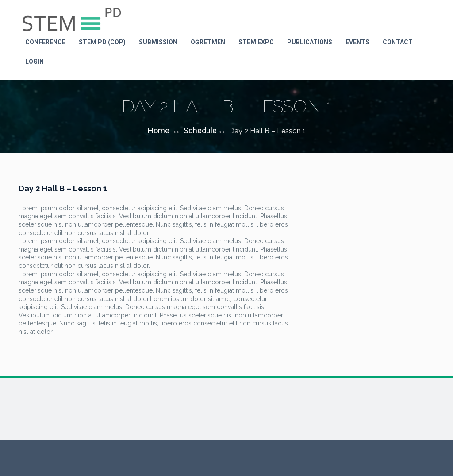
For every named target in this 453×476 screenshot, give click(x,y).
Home (159, 130)
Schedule (200, 130)
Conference (45, 42)
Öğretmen (208, 42)
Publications (310, 42)
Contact (398, 42)
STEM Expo (256, 42)
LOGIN (35, 62)
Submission (158, 42)
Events (357, 42)
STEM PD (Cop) (102, 42)
